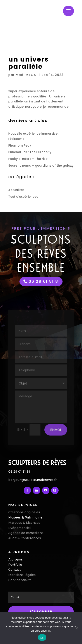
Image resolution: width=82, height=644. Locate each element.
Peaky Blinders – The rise (28, 159)
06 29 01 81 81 (44, 281)
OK (42, 638)
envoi (56, 430)
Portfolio (15, 565)
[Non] (77, 628)
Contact (15, 570)
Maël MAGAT (27, 75)
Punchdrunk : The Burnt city (30, 152)
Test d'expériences (23, 197)
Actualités (16, 190)
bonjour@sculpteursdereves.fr (32, 480)
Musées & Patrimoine (25, 517)
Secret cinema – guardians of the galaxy (41, 166)
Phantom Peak (20, 146)
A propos (16, 559)
